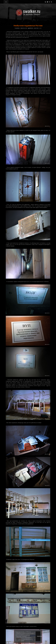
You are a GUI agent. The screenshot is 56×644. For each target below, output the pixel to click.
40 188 (36, 28)
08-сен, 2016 (24, 28)
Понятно (39, 636)
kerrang (31, 28)
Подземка (17, 28)
